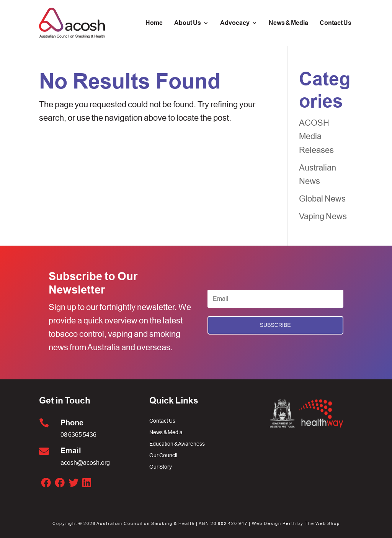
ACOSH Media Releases (316, 136)
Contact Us (162, 421)
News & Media (166, 432)
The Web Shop (322, 523)
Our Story (161, 467)
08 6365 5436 (78, 435)
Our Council (163, 455)
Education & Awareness (177, 444)
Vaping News (323, 216)
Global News (322, 199)
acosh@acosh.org (85, 463)
